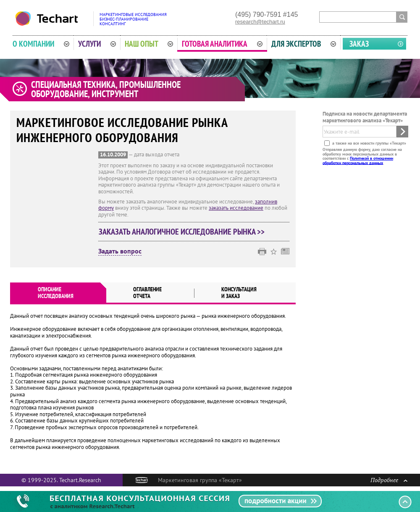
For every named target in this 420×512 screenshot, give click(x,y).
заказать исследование (236, 208)
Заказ (359, 44)
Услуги (97, 44)
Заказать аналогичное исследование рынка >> (182, 232)
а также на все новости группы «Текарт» (369, 143)
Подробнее (389, 480)
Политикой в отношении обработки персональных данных (358, 160)
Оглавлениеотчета (147, 293)
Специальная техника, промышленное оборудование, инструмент (106, 89)
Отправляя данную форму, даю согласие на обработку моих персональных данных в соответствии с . (362, 156)
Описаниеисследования (56, 293)
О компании (41, 44)
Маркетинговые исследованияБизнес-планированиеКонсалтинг (133, 19)
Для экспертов (304, 44)
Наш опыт (149, 44)
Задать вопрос (120, 251)
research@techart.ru (260, 22)
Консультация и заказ (239, 293)
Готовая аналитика (222, 44)
